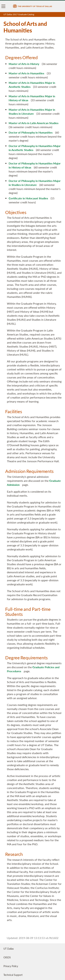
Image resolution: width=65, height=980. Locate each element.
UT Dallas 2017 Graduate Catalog (19, 14)
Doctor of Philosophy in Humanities (31, 132)
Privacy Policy (11, 966)
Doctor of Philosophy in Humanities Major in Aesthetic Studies (35, 148)
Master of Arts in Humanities (26, 73)
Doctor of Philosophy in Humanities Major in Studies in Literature (35, 183)
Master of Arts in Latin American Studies (34, 123)
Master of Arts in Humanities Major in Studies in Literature (32, 112)
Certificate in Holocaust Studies (28, 198)
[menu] (3, 6)
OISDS (7, 957)
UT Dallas (9, 949)
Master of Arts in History (24, 64)
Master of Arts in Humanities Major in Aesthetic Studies (32, 85)
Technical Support (13, 975)
